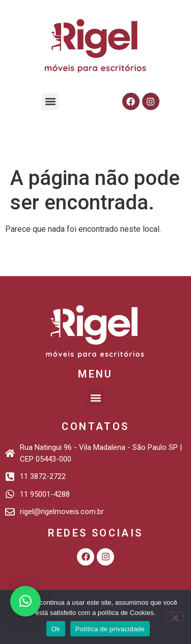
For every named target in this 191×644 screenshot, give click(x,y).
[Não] (175, 616)
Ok (56, 629)
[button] (50, 102)
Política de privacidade (110, 629)
